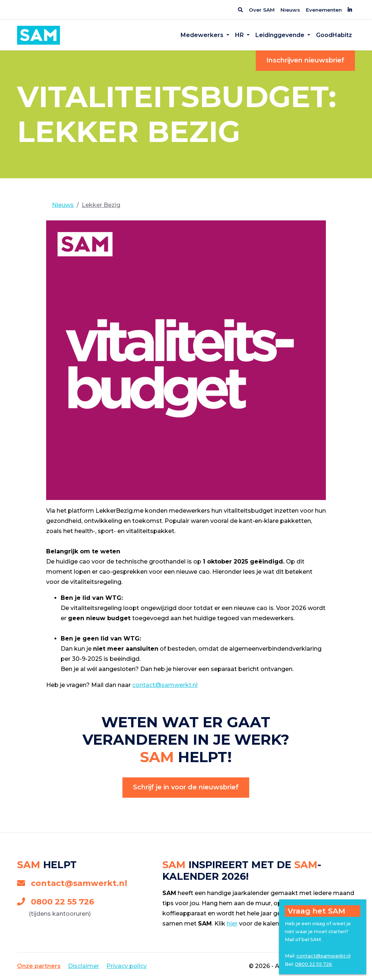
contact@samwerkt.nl (165, 685)
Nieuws (290, 10)
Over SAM (262, 10)
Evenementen (324, 10)
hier (232, 924)
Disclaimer (84, 966)
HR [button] (240, 35)
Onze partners (39, 966)
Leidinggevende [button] (281, 35)
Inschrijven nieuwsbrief (305, 60)
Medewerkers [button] (203, 35)
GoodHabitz (334, 35)
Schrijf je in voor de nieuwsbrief (186, 787)
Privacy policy (127, 966)
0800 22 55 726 (56, 902)
